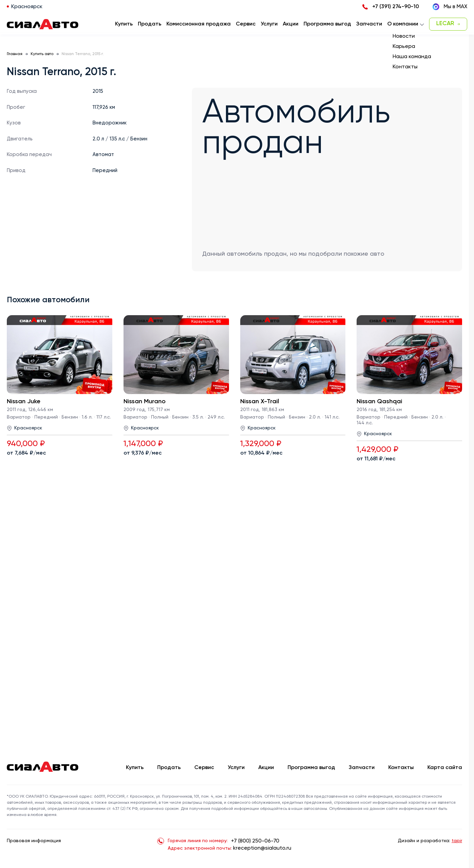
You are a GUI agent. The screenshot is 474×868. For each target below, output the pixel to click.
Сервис (204, 768)
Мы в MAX (450, 7)
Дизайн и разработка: (430, 841)
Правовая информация (34, 841)
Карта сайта (445, 768)
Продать (150, 24)
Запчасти (362, 768)
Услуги (236, 768)
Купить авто (42, 54)
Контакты (401, 768)
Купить (135, 768)
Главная (15, 54)
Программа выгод (311, 768)
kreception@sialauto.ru (262, 848)
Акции (266, 768)
